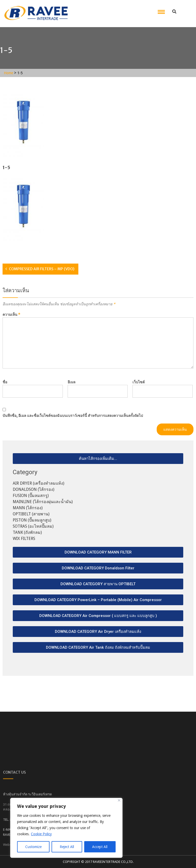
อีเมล (72, 382)
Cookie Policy (41, 834)
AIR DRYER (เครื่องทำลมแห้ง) (39, 483)
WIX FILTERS (24, 539)
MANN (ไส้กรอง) (28, 508)
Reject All (67, 847)
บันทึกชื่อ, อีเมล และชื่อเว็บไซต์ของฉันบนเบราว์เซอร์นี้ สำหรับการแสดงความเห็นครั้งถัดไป (73, 416)
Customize (33, 847)
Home (8, 73)
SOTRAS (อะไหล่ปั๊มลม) (33, 526)
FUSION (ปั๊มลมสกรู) (31, 496)
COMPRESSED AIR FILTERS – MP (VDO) (42, 269)
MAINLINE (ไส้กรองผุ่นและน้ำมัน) (43, 502)
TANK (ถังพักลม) (27, 532)
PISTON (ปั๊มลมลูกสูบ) (32, 520)
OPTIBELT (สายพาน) (31, 514)
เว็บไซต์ (139, 382)
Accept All (100, 847)
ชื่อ (5, 382)
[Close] (119, 800)
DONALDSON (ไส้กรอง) (34, 489)
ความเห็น (11, 314)
